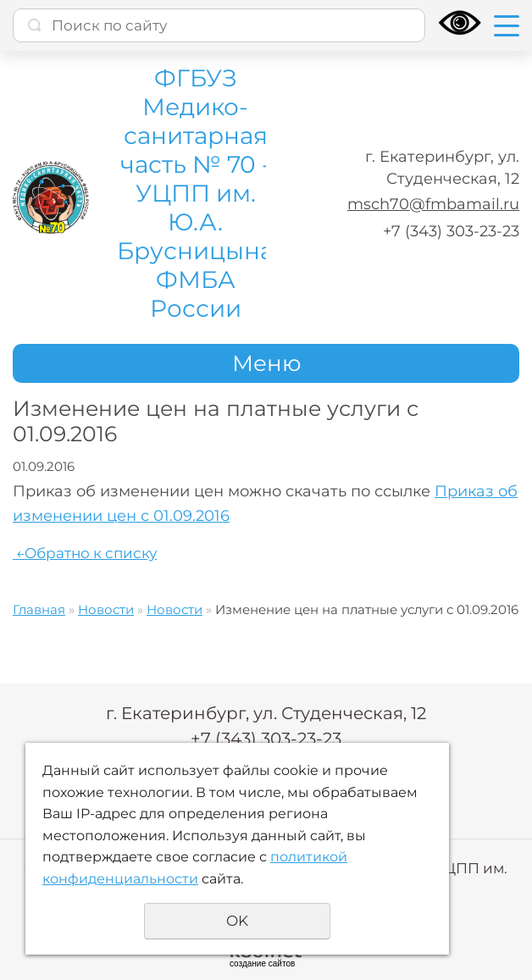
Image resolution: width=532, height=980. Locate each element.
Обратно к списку (85, 553)
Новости (106, 609)
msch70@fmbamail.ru (433, 204)
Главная (39, 609)
